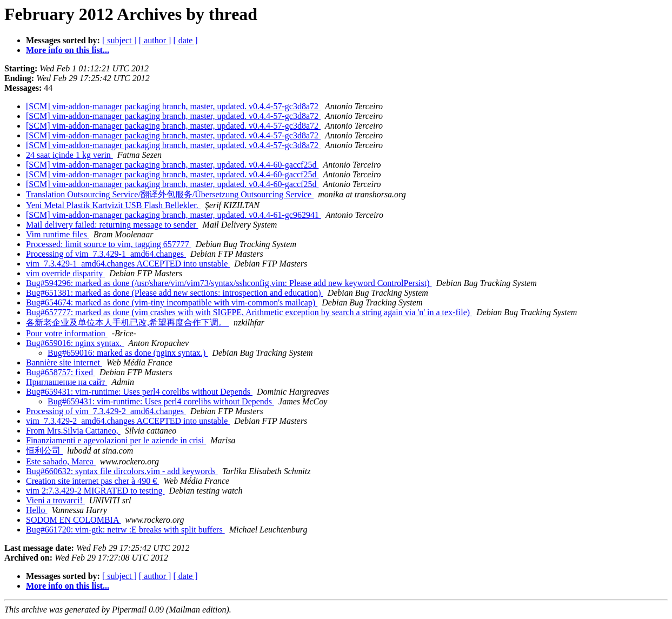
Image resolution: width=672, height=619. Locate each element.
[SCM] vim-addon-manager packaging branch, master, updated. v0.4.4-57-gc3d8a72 (173, 106)
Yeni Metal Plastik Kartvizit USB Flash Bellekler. (113, 205)
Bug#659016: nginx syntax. (75, 343)
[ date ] (185, 40)
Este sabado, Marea (61, 461)
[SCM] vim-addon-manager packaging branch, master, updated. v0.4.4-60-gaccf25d (172, 165)
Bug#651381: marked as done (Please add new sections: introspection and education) (175, 293)
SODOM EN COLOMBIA (74, 520)
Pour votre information (67, 333)
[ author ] (155, 40)
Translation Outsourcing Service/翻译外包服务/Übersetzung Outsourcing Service (170, 194)
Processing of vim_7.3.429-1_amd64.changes (106, 254)
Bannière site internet (64, 362)
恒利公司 (44, 451)
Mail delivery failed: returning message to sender (112, 225)
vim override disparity (65, 273)
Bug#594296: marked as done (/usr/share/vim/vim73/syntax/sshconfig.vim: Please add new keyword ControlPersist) (229, 283)
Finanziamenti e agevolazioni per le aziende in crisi (116, 440)
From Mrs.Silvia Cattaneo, (73, 431)
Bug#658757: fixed (61, 372)
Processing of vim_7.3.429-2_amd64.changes (106, 411)
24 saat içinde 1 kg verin (69, 155)
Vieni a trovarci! (55, 500)
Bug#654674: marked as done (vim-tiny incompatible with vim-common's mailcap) (172, 302)
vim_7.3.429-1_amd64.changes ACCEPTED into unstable (128, 264)
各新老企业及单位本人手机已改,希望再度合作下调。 (128, 322)
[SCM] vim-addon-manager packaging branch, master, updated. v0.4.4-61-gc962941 (174, 215)
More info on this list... (68, 50)
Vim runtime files (58, 234)
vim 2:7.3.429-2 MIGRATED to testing (95, 491)
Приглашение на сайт (66, 382)
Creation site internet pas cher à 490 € (92, 481)
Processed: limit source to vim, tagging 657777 (109, 244)
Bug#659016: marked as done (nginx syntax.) (128, 353)
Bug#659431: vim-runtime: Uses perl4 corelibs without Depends (139, 392)
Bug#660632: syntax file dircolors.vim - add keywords (122, 471)
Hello (37, 510)
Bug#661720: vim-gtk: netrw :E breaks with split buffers (125, 530)
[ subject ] (119, 40)
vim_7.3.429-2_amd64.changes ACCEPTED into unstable (128, 421)
